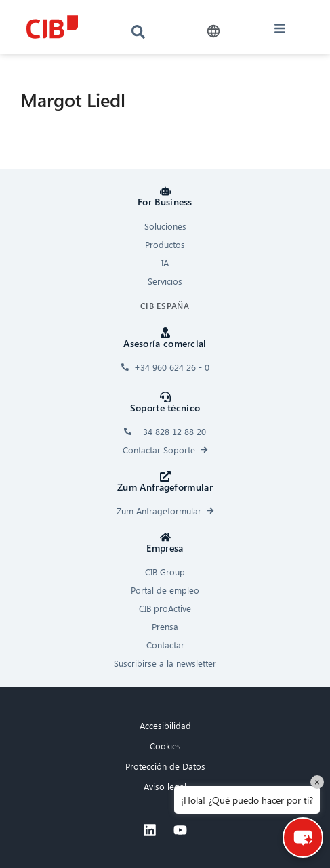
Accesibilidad (165, 725)
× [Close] (317, 782)
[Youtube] (180, 830)
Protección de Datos (165, 766)
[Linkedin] (150, 830)
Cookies (165, 746)
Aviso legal (165, 786)
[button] (213, 32)
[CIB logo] (52, 27)
